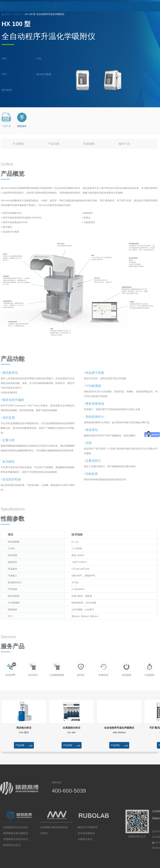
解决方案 (107, 6)
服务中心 (91, 6)
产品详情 (24, 745)
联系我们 (138, 6)
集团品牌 (154, 6)
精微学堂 (122, 6)
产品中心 (76, 6)
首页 (7, 14)
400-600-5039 (21, 6)
